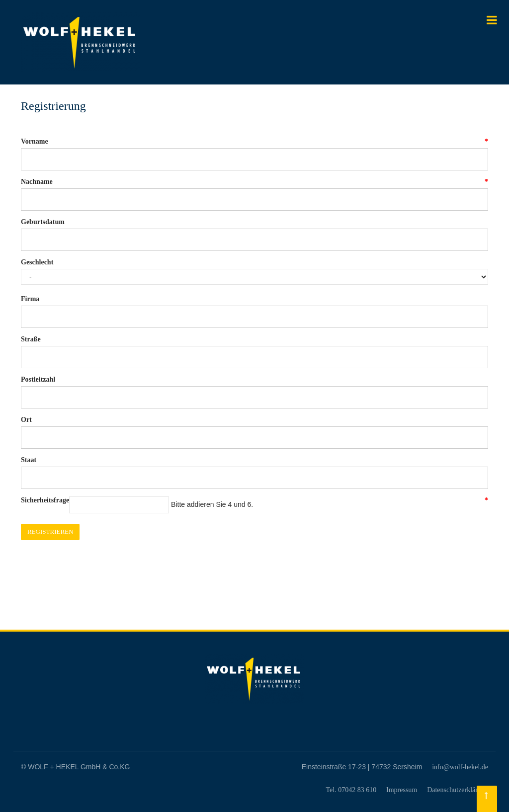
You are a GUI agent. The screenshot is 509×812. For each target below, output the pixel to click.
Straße (31, 339)
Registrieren (50, 531)
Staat (29, 460)
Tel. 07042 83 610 (351, 790)
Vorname (35, 142)
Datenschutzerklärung (458, 790)
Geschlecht (37, 262)
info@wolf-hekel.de (460, 767)
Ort (26, 420)
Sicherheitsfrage (45, 500)
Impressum (402, 790)
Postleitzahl (38, 379)
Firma (30, 299)
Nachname (37, 182)
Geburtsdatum (43, 222)
